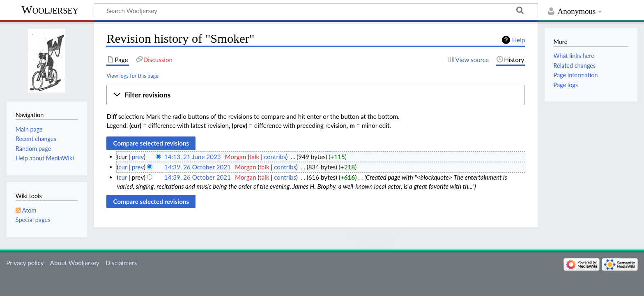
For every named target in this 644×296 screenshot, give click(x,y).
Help (519, 40)
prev (138, 157)
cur (123, 167)
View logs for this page (132, 76)
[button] (316, 95)
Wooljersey (50, 10)
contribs (275, 157)
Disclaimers (121, 263)
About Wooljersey (75, 263)
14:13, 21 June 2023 (193, 157)
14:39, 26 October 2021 (198, 167)
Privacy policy (25, 263)
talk (254, 157)
